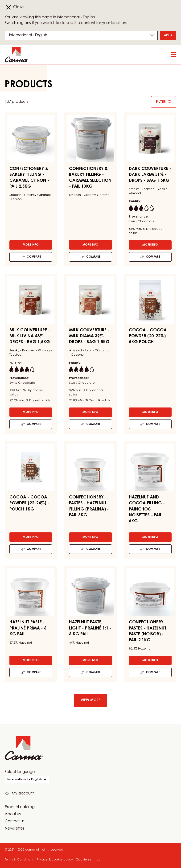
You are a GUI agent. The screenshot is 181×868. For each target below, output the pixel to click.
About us (13, 814)
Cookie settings (88, 860)
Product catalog (20, 807)
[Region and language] (81, 35)
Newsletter (14, 829)
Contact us (15, 821)
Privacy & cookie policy (55, 860)
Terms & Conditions (19, 860)
